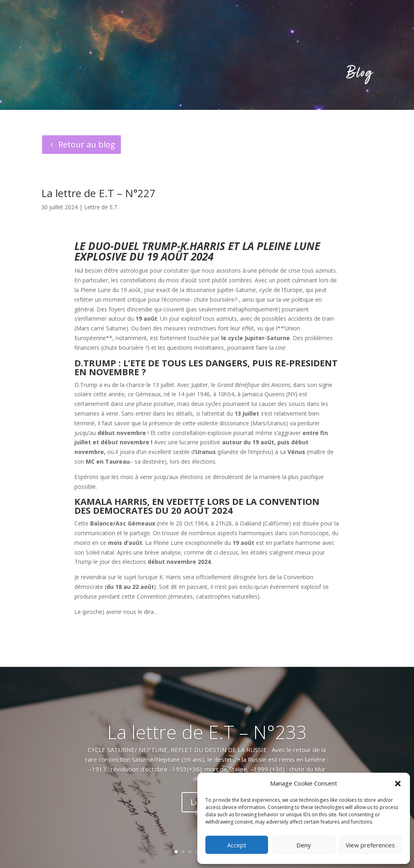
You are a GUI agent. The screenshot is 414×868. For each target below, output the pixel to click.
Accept (237, 845)
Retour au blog (87, 144)
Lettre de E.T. (101, 207)
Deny (304, 845)
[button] (398, 784)
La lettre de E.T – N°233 (207, 732)
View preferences (370, 845)
